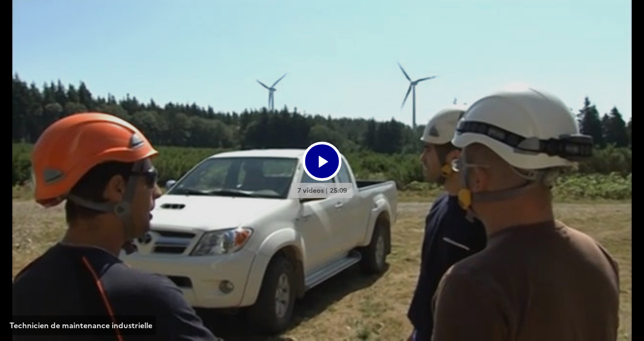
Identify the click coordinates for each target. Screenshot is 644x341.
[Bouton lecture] (322, 161)
